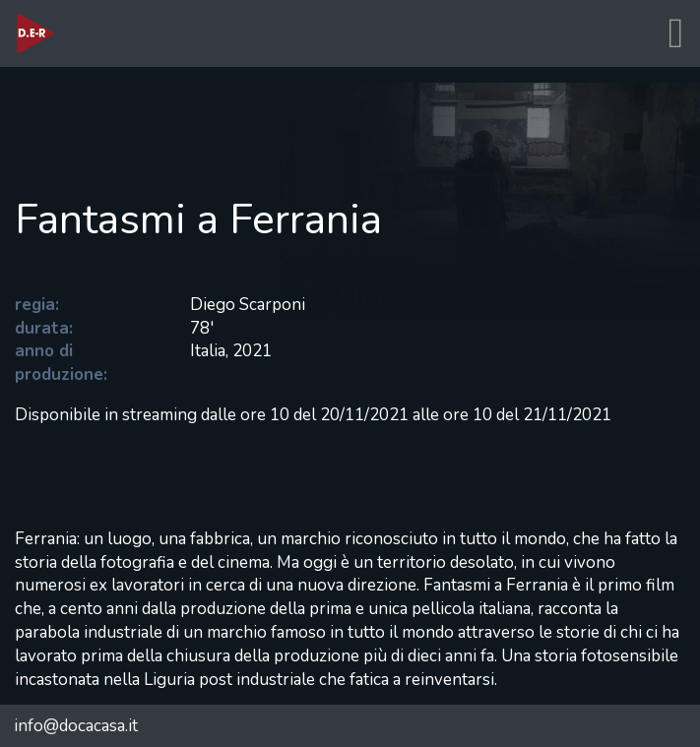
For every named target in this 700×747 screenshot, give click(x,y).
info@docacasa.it (76, 726)
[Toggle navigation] (675, 34)
